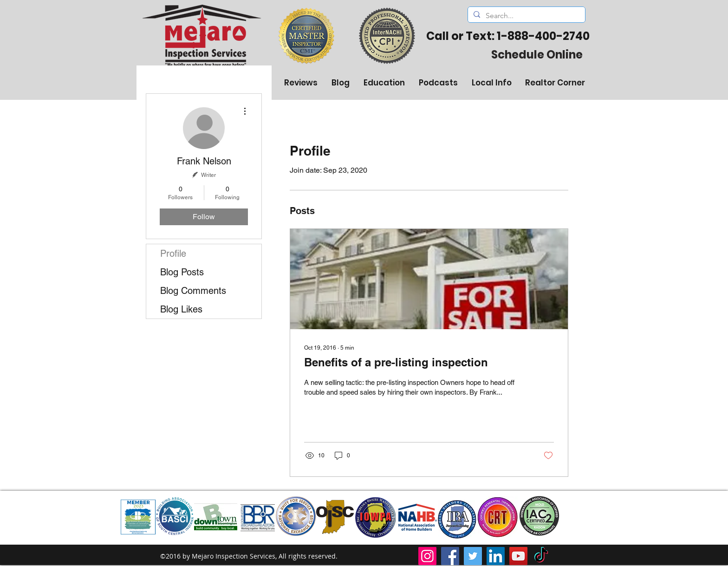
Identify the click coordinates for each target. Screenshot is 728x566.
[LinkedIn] (496, 556)
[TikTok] (541, 556)
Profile (173, 254)
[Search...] (526, 16)
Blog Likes (181, 309)
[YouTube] (518, 556)
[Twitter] (473, 556)
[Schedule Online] (537, 54)
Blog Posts (182, 272)
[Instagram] (427, 556)
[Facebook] (450, 556)
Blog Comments (193, 291)
